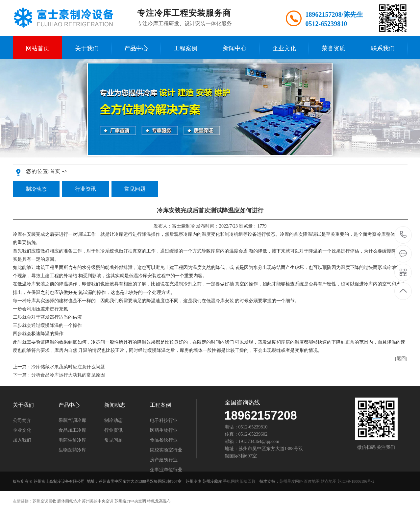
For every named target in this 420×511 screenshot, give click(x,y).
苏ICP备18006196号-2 (356, 481)
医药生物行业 (164, 430)
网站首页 (37, 48)
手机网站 (231, 481)
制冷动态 (36, 189)
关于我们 (87, 48)
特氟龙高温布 (159, 501)
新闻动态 (115, 405)
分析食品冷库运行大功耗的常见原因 (68, 375)
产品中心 (136, 48)
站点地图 (329, 481)
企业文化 (284, 48)
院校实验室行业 (166, 450)
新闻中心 (235, 48)
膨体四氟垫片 (69, 501)
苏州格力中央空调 (130, 501)
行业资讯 (86, 189)
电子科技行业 (164, 421)
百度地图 (312, 481)
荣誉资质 (334, 48)
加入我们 (22, 440)
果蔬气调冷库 (72, 421)
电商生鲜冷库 (72, 440)
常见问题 (135, 189)
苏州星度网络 (291, 481)
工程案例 (185, 48)
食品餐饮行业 (164, 440)
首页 (55, 171)
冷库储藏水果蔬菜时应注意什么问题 (68, 367)
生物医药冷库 (72, 450)
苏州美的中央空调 (98, 501)
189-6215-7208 (403, 235)
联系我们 (383, 48)
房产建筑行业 (164, 460)
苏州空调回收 (44, 501)
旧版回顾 (248, 481)
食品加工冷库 (72, 430)
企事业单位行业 (166, 470)
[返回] (401, 359)
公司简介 (22, 421)
